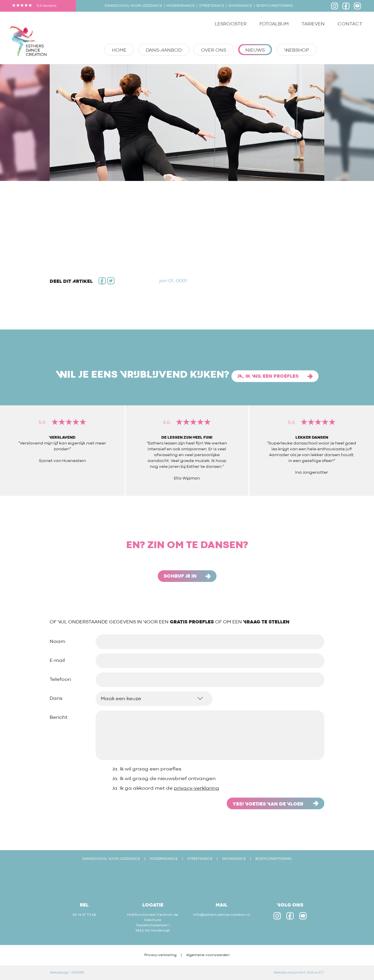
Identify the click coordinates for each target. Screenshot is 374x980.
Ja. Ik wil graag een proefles (147, 769)
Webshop (296, 50)
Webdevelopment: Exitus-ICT (299, 973)
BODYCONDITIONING (274, 859)
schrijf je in (187, 576)
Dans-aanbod (164, 50)
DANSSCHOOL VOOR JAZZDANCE (111, 859)
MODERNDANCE (164, 859)
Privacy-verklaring (160, 955)
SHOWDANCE (234, 859)
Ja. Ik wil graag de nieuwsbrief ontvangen (164, 779)
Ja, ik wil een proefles (275, 376)
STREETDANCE (200, 859)
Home (119, 50)
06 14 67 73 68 (84, 915)
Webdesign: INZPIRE (67, 973)
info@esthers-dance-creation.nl (221, 915)
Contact (350, 24)
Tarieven (313, 24)
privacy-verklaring (196, 788)
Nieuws (255, 50)
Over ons (214, 50)
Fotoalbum (274, 24)
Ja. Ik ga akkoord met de (166, 788)
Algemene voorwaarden (208, 955)
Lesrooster (231, 24)
